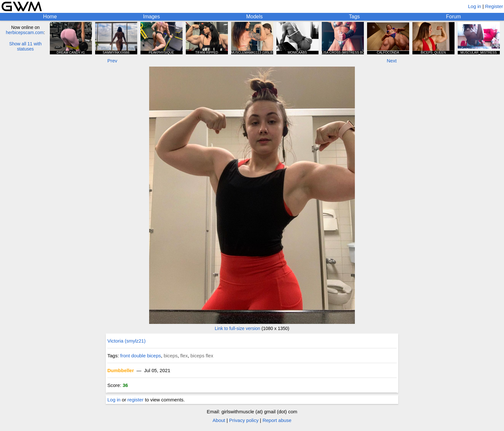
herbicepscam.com (25, 32)
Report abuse (277, 420)
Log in (475, 6)
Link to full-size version (238, 328)
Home (50, 17)
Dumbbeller (121, 370)
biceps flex (202, 356)
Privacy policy (244, 420)
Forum (454, 17)
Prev (112, 61)
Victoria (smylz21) (126, 341)
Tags (355, 17)
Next (392, 61)
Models (255, 17)
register (136, 400)
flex (184, 356)
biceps (171, 356)
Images (151, 17)
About (219, 420)
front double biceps (141, 356)
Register (494, 6)
